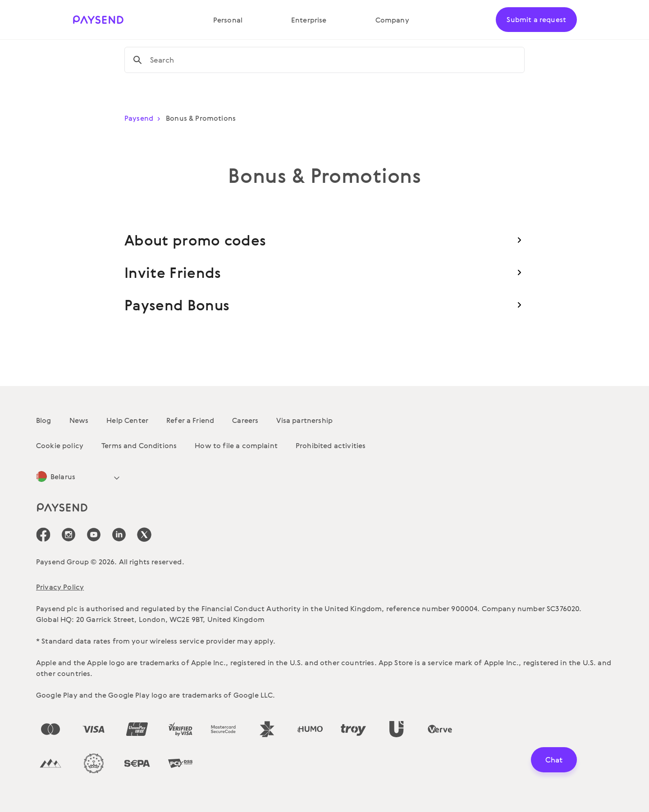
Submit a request (536, 19)
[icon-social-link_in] (69, 535)
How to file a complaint (236, 445)
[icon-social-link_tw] (144, 535)
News (79, 420)
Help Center (127, 420)
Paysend (144, 118)
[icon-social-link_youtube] (94, 535)
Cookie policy (60, 445)
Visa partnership (304, 420)
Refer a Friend (190, 420)
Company (392, 20)
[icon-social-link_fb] (43, 535)
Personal (228, 20)
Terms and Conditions (139, 445)
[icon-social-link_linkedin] (119, 535)
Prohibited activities (331, 445)
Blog (44, 420)
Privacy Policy (60, 587)
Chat (554, 760)
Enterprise (309, 20)
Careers (245, 420)
